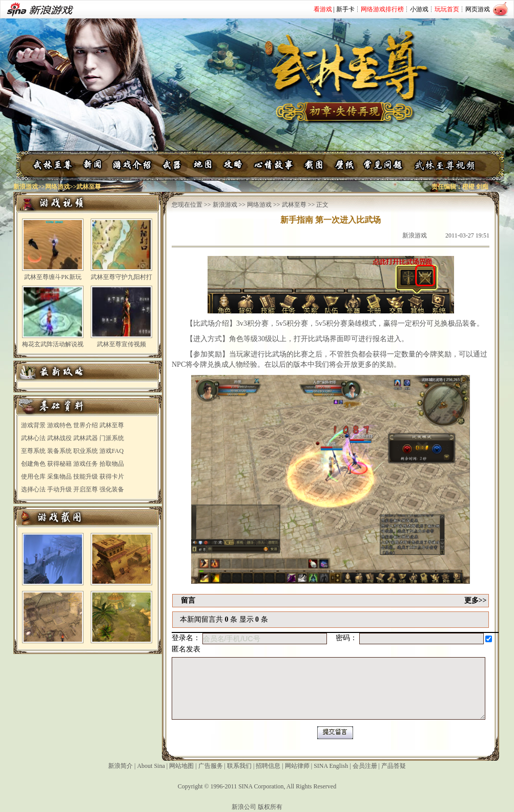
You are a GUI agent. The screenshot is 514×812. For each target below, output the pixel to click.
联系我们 (239, 766)
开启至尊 (86, 489)
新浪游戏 (26, 187)
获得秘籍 (59, 464)
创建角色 (33, 464)
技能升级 (86, 477)
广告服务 (211, 766)
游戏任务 (86, 464)
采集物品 (59, 477)
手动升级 (59, 489)
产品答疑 (394, 766)
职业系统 (86, 451)
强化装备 (112, 489)
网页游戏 (478, 9)
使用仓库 (33, 477)
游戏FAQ (111, 451)
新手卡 (345, 9)
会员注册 (365, 766)
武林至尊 (112, 425)
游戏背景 (33, 425)
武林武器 (86, 438)
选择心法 (33, 489)
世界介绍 (86, 425)
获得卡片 (112, 477)
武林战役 (59, 438)
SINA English (331, 766)
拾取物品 (112, 464)
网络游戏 (57, 187)
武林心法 (33, 438)
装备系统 (59, 451)
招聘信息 (268, 766)
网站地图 (181, 766)
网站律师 (297, 766)
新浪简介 (120, 766)
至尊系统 (33, 451)
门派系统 (112, 438)
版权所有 (270, 807)
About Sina (151, 766)
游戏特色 (59, 425)
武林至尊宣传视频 (121, 344)
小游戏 (419, 9)
